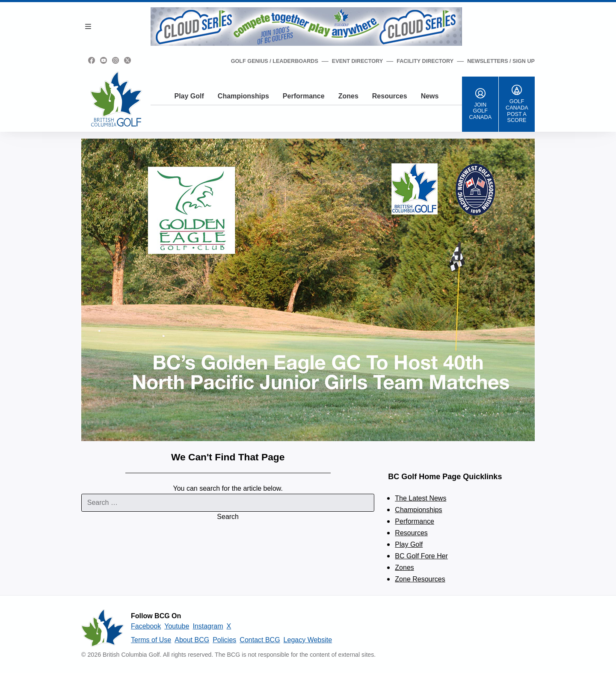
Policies (224, 640)
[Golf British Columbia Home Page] (116, 99)
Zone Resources (420, 579)
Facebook (146, 626)
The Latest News (421, 498)
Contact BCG (260, 640)
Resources (390, 96)
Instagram (208, 626)
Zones (348, 96)
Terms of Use (151, 640)
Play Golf (189, 96)
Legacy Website (308, 640)
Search (228, 517)
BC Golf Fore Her (421, 556)
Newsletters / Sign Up (501, 61)
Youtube (177, 626)
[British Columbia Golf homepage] (103, 628)
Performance (304, 96)
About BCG (192, 640)
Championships (243, 96)
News (430, 96)
